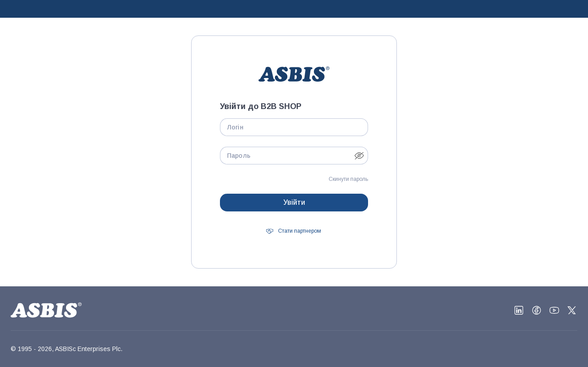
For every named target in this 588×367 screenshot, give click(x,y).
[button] (359, 156)
